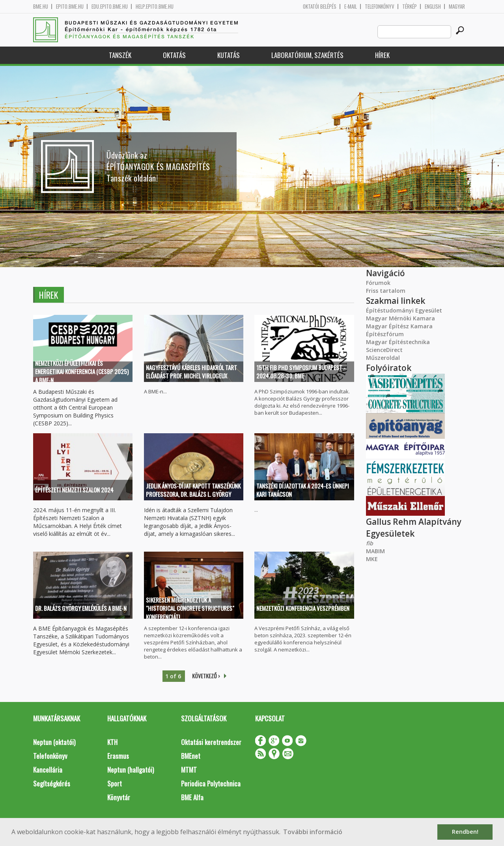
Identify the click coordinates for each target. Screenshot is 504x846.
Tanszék (120, 55)
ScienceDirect (384, 350)
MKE (372, 559)
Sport (115, 783)
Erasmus (118, 756)
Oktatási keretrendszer (211, 742)
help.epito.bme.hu (155, 7)
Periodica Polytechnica (211, 783)
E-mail (351, 7)
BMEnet (191, 756)
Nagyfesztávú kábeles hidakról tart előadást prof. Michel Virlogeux (191, 372)
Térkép (410, 7)
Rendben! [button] (465, 832)
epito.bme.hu (70, 7)
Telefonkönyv (380, 7)
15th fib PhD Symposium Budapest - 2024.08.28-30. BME (301, 372)
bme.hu (41, 7)
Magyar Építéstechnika (398, 342)
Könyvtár (119, 797)
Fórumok (378, 283)
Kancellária (48, 770)
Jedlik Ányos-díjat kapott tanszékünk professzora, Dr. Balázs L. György (193, 490)
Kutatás (229, 55)
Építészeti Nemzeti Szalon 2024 (74, 490)
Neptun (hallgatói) (131, 770)
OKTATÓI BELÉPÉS (320, 7)
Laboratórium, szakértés (307, 55)
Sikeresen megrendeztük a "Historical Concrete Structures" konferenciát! (190, 608)
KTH (112, 742)
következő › (206, 676)
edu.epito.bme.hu (110, 7)
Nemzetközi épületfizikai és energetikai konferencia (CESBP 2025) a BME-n (82, 372)
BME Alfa (192, 797)
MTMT (189, 770)
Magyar (457, 7)
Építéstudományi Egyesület (404, 310)
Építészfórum (385, 334)
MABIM (375, 551)
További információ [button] (313, 832)
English (433, 7)
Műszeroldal (383, 358)
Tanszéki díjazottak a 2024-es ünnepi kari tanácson (303, 490)
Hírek (382, 55)
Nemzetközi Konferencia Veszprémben (303, 608)
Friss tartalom (386, 291)
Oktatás (174, 55)
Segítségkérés (52, 783)
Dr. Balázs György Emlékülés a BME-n (81, 608)
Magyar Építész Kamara (399, 326)
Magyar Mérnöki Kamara (400, 318)
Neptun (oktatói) (54, 742)
